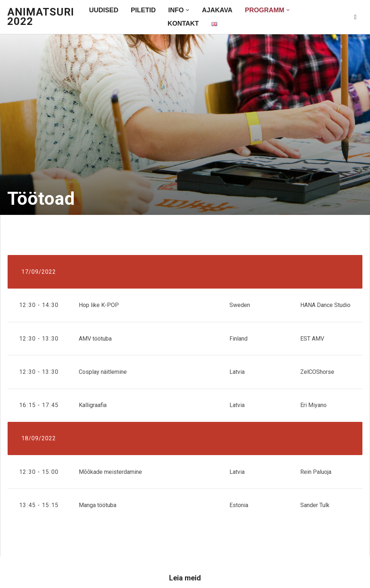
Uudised (104, 10)
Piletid (143, 10)
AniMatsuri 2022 (41, 17)
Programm (265, 10)
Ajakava (217, 10)
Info (176, 10)
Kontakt (183, 23)
